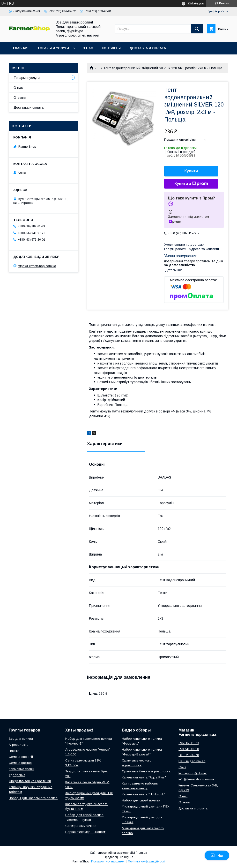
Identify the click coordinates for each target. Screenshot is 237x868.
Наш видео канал (192, 761)
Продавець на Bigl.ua (118, 857)
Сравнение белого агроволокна (146, 771)
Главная (21, 48)
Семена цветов (20, 763)
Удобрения (17, 775)
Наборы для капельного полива (33, 798)
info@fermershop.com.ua (196, 779)
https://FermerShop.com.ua (37, 266)
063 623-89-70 (189, 755)
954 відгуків (196, 3)
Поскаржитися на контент (108, 861)
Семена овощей (21, 757)
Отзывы (20, 98)
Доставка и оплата (148, 48)
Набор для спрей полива (141, 800)
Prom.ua (141, 853)
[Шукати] (197, 29)
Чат (217, 855)
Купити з (191, 184)
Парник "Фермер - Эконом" (86, 832)
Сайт (182, 767)
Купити (191, 171)
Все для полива (21, 739)
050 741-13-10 (189, 749)
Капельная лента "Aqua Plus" (144, 777)
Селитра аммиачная (81, 826)
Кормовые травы (21, 769)
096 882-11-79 (189, 743)
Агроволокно (19, 745)
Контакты (111, 48)
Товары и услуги (53, 48)
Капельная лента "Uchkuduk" (144, 794)
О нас (88, 48)
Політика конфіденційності (146, 861)
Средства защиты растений (30, 781)
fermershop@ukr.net (193, 773)
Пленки (14, 751)
